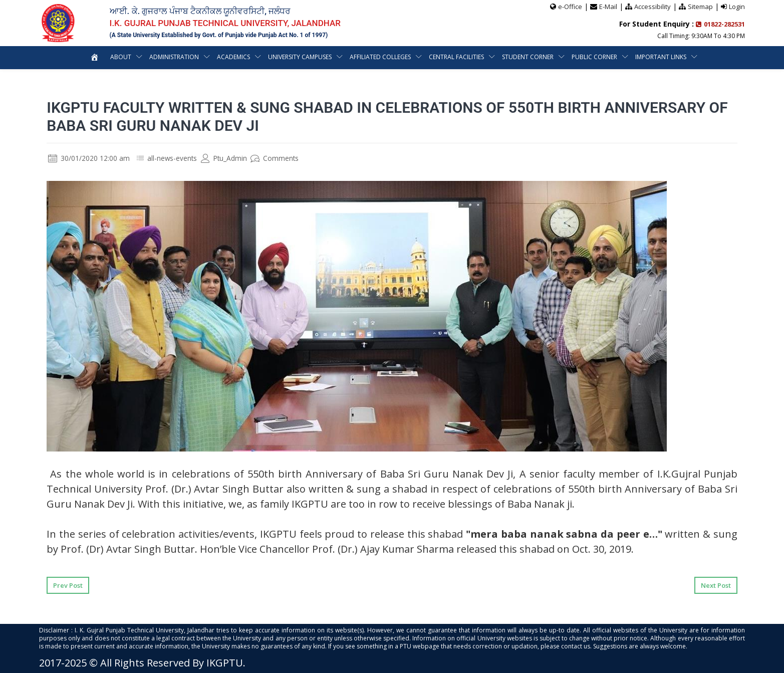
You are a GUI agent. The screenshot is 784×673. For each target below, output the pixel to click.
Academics (233, 57)
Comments (276, 158)
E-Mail (608, 7)
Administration (174, 57)
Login (737, 7)
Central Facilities (456, 57)
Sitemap (700, 7)
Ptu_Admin (225, 158)
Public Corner (594, 57)
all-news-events (173, 158)
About (121, 57)
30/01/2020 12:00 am (89, 158)
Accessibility (652, 7)
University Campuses (300, 57)
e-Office (570, 7)
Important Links (661, 57)
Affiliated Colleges (380, 57)
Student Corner (528, 57)
